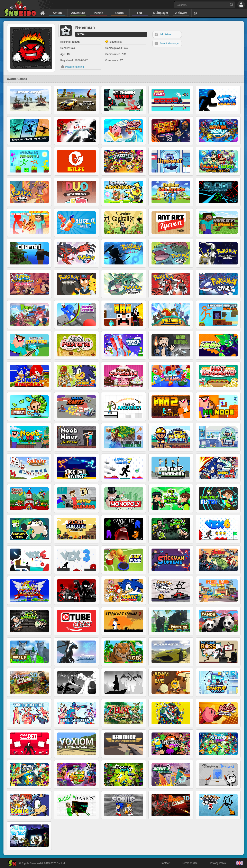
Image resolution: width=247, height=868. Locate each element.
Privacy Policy (218, 863)
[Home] (42, 13)
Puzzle (99, 13)
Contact (165, 863)
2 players (181, 13)
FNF (140, 13)
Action (57, 13)
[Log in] (241, 5)
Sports (119, 13)
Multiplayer (161, 13)
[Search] (232, 5)
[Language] (240, 863)
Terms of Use (190, 863)
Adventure (78, 13)
